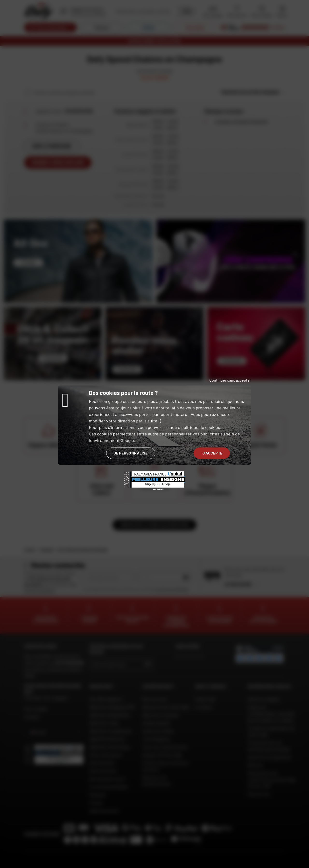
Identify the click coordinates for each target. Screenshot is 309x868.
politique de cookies (201, 427)
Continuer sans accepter (230, 380)
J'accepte (212, 453)
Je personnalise (131, 453)
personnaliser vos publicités (192, 434)
